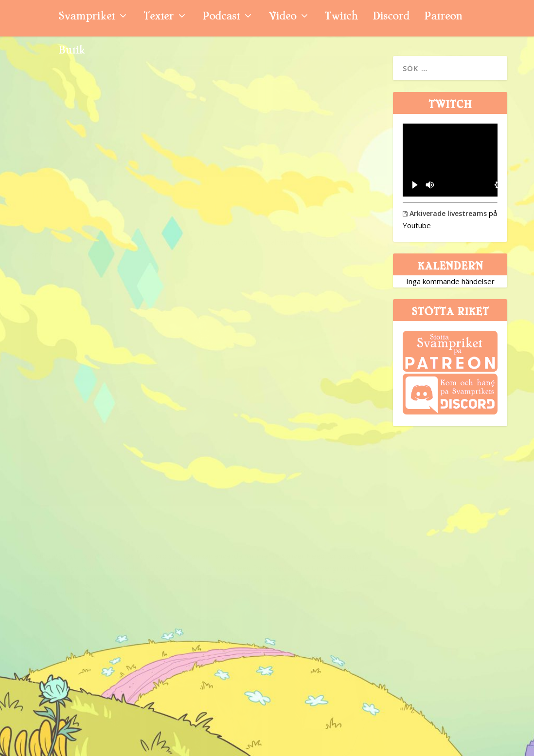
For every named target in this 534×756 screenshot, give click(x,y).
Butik (72, 51)
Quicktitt (329, 366)
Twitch (341, 17)
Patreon (443, 17)
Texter (159, 17)
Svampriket (87, 17)
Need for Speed (266, 347)
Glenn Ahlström (249, 191)
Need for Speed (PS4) (284, 173)
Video (282, 17)
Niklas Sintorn (57, 272)
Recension (328, 191)
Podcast (221, 17)
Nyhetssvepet (141, 272)
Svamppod (132, 564)
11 (160, 564)
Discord (391, 17)
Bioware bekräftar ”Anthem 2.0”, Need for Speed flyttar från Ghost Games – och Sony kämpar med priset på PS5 (105, 213)
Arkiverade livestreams (445, 213)
